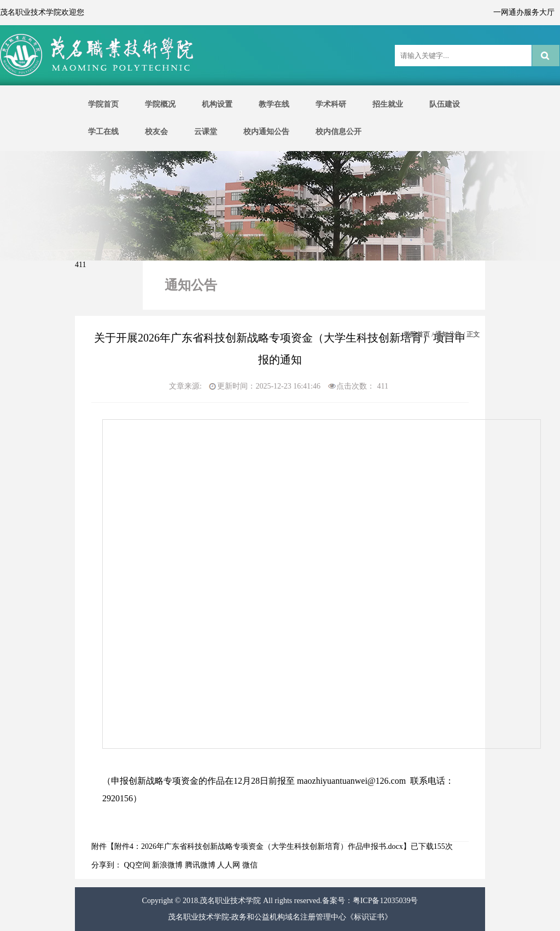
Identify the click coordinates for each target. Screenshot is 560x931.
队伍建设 (445, 104)
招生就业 (388, 104)
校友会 (156, 132)
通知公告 (448, 334)
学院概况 (160, 104)
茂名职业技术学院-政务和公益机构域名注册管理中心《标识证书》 (280, 917)
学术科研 (331, 104)
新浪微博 (167, 865)
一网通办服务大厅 (524, 12)
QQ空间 (137, 865)
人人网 (229, 865)
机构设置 (217, 104)
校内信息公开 (339, 132)
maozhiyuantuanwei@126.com (351, 781)
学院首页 (103, 104)
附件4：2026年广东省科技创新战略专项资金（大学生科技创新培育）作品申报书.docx (259, 846)
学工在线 (103, 132)
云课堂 (206, 132)
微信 (250, 865)
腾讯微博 (200, 865)
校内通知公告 (266, 132)
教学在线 (274, 104)
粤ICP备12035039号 (386, 901)
